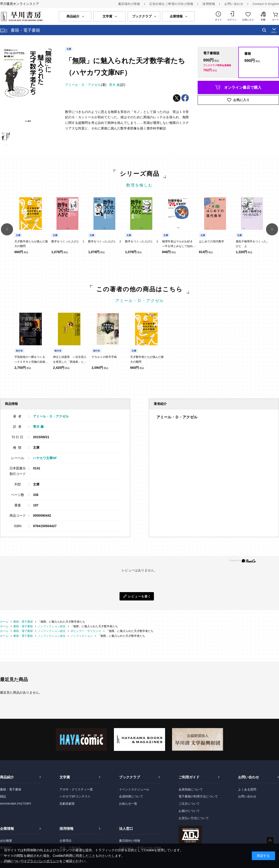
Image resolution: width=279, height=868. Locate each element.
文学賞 (65, 777)
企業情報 (7, 829)
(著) (86, 85)
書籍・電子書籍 (11, 789)
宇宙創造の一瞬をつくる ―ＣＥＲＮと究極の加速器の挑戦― (31, 360)
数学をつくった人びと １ (68, 241)
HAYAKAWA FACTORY (16, 804)
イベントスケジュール (134, 789)
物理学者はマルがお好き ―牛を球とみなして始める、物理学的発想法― (179, 244)
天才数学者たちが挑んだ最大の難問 (31, 244)
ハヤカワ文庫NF (45, 458)
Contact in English (266, 4)
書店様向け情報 (129, 4)
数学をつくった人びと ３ (142, 241)
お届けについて (189, 811)
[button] (7, 229)
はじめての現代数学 (212, 241)
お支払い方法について (194, 818)
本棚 (263, 20)
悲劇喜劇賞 (67, 804)
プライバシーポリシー (43, 861)
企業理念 (66, 841)
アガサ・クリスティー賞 (76, 789)
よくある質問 (247, 789)
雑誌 (3, 796)
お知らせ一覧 (128, 804)
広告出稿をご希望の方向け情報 (171, 4)
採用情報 (209, 4)
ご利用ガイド (189, 777)
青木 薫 (38, 427)
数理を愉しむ (139, 185)
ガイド (218, 20)
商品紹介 (7, 777)
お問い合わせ (234, 4)
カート (276, 20)
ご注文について (189, 804)
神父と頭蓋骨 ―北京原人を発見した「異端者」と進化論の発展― (70, 360)
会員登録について (191, 789)
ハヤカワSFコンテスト (75, 796)
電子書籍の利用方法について (198, 796)
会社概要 (6, 841)
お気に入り (248, 20)
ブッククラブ (130, 777)
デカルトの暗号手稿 (104, 357)
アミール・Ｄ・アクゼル (140, 301)
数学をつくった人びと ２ (105, 241)
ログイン (232, 20)
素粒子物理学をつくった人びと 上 (252, 244)
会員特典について (131, 796)
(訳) (117, 85)
